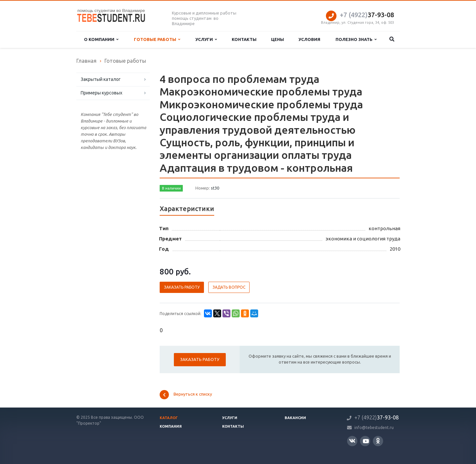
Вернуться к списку (186, 395)
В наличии (171, 188)
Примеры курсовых (101, 93)
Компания (171, 426)
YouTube (366, 441)
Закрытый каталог (101, 79)
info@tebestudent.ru (374, 428)
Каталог (169, 418)
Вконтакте (352, 441)
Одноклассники (378, 441)
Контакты (244, 39)
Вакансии (295, 418)
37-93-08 (367, 15)
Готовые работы (157, 39)
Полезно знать (356, 39)
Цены (278, 39)
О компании (101, 39)
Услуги (206, 39)
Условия (309, 39)
